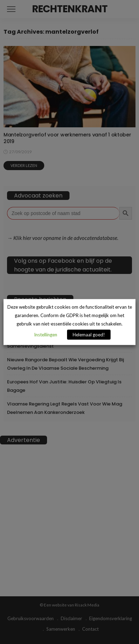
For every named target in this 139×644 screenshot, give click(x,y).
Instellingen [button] (46, 334)
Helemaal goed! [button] (89, 334)
